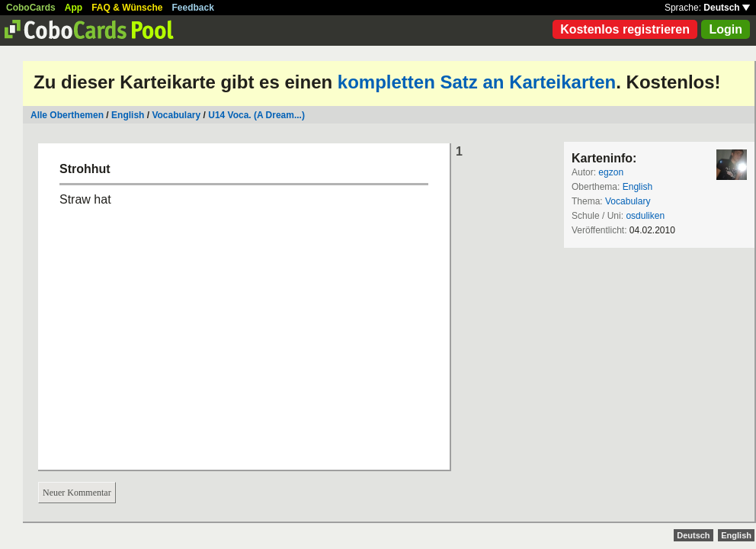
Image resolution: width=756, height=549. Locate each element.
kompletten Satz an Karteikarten (477, 82)
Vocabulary (176, 115)
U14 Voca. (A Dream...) (256, 115)
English (128, 115)
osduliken (645, 216)
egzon (611, 172)
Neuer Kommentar (77, 493)
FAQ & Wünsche (127, 8)
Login (726, 29)
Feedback (193, 8)
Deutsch (727, 8)
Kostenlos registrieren (625, 29)
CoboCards (31, 8)
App (74, 8)
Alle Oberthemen (67, 115)
